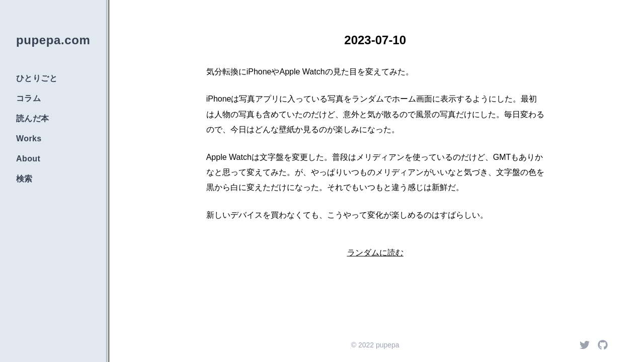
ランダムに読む (375, 253)
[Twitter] (585, 345)
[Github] (603, 345)
